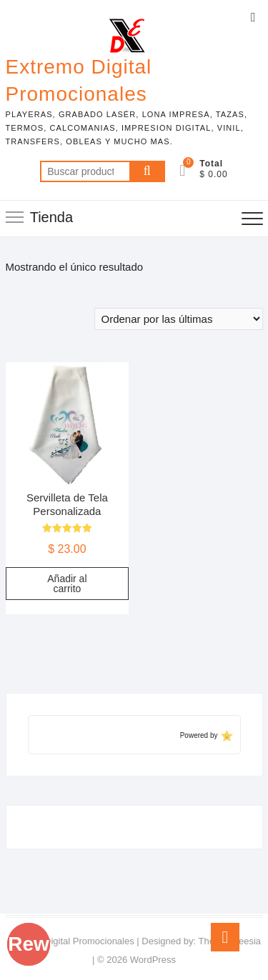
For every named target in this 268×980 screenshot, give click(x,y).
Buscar (147, 171)
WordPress (153, 960)
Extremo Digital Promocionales (79, 80)
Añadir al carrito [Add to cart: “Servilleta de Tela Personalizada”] (67, 584)
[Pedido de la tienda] (179, 319)
